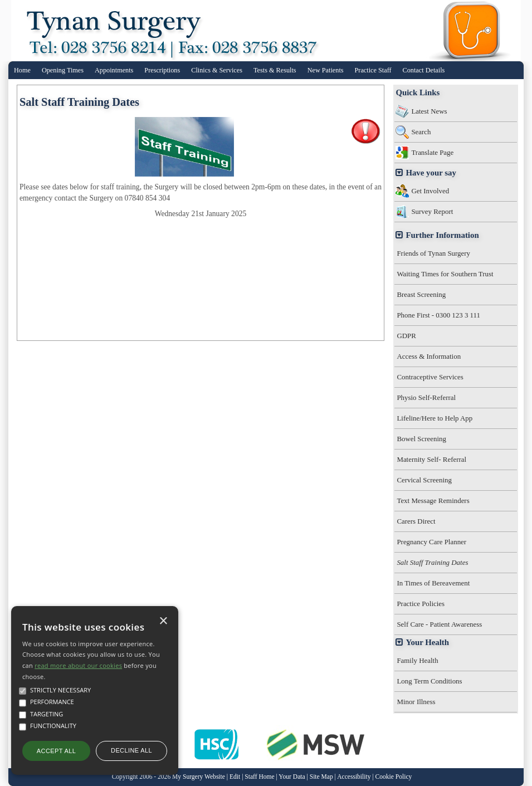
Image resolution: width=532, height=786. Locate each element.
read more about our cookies (78, 665)
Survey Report (432, 211)
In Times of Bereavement (433, 583)
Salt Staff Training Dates (432, 562)
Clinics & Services (217, 70)
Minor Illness (416, 702)
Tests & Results (275, 70)
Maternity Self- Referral (431, 459)
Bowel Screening (421, 439)
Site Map (321, 777)
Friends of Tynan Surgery (433, 253)
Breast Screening (421, 294)
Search (421, 132)
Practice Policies (421, 604)
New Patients (326, 70)
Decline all (131, 750)
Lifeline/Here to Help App (435, 418)
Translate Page (432, 152)
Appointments (114, 70)
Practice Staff (373, 70)
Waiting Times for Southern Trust (445, 274)
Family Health (417, 660)
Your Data (292, 777)
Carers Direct (416, 521)
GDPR (406, 336)
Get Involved (430, 191)
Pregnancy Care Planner (431, 542)
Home (22, 70)
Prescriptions (162, 70)
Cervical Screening (424, 480)
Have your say (431, 173)
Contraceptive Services (430, 377)
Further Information (442, 235)
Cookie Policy (394, 777)
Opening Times (63, 70)
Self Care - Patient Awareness (439, 624)
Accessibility (354, 777)
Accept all (56, 751)
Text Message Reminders (433, 501)
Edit (235, 777)
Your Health (427, 642)
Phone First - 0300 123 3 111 (438, 315)
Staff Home (259, 777)
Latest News (429, 111)
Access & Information (429, 356)
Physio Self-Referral (426, 397)
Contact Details (424, 70)
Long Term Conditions (429, 681)
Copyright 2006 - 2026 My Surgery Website (169, 777)
